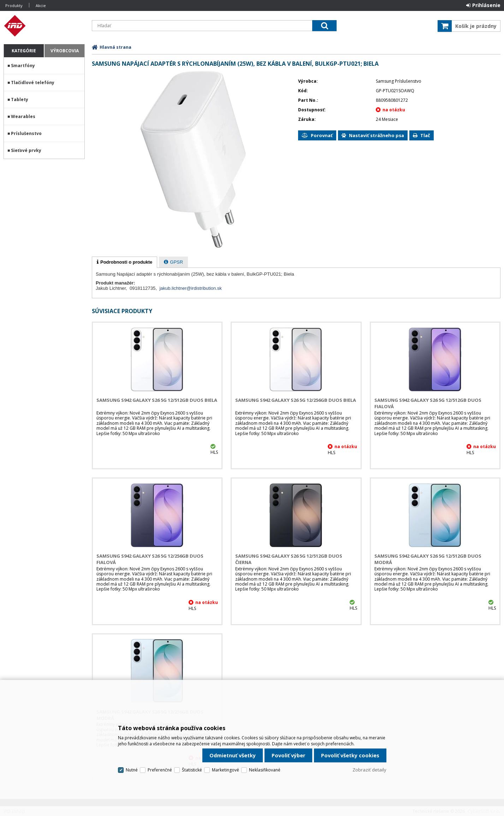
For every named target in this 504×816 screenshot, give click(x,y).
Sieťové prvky (26, 150)
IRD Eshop (44, 26)
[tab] (124, 262)
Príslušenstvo (26, 133)
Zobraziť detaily (369, 770)
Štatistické (192, 770)
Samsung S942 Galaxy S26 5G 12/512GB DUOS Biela (157, 400)
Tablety (20, 99)
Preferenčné (160, 770)
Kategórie (24, 51)
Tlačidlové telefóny (33, 83)
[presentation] (124, 262)
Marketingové (226, 770)
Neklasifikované (265, 770)
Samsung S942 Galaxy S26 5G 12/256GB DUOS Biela (296, 400)
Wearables (23, 116)
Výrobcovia (65, 51)
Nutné (132, 770)
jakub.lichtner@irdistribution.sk (191, 288)
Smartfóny (23, 66)
